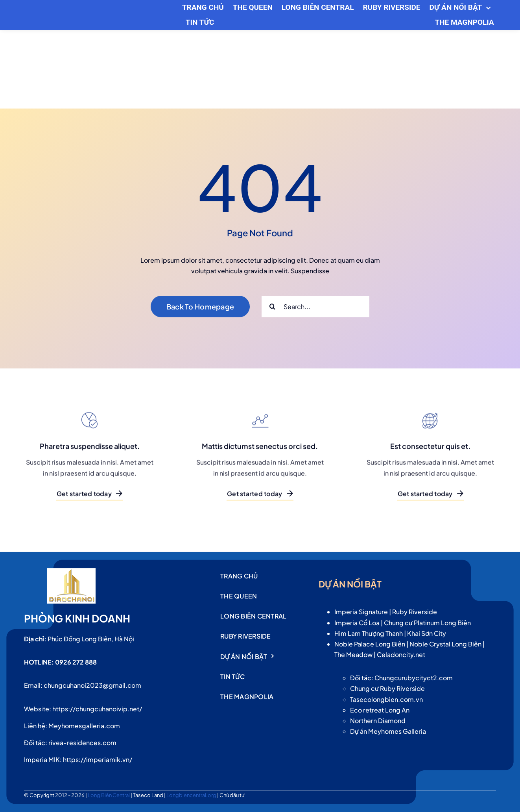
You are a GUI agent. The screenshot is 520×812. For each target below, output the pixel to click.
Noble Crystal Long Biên (445, 644)
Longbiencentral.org (192, 795)
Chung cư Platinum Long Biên (427, 623)
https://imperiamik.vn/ (98, 760)
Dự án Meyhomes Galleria (388, 731)
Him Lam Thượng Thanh (369, 633)
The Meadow (353, 655)
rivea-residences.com (82, 743)
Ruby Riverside (415, 612)
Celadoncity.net (401, 655)
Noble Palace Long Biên (370, 644)
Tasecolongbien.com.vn (386, 699)
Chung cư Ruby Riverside (387, 688)
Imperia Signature (361, 612)
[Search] (272, 307)
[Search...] (315, 307)
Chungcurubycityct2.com (414, 678)
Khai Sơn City (427, 633)
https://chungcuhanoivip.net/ (97, 709)
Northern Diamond (378, 721)
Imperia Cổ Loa (357, 623)
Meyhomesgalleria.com (84, 726)
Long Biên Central (109, 795)
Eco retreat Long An (380, 710)
